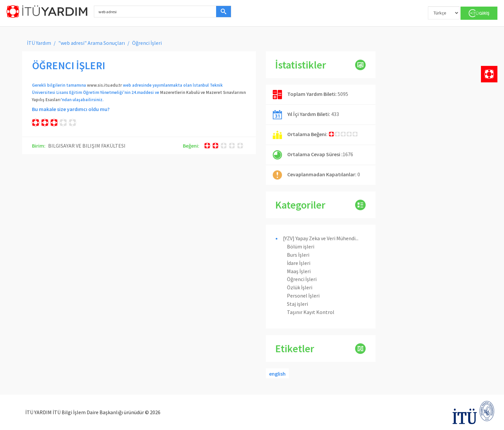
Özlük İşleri (300, 287)
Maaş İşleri (299, 271)
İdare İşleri (299, 263)
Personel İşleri (303, 296)
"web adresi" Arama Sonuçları (92, 43)
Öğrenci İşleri (302, 279)
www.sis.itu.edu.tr (104, 85)
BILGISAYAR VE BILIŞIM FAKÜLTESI (87, 146)
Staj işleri (297, 304)
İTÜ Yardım (39, 43)
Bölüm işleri (301, 246)
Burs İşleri (298, 255)
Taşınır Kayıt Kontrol (311, 312)
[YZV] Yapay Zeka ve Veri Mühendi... (321, 238)
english (277, 374)
